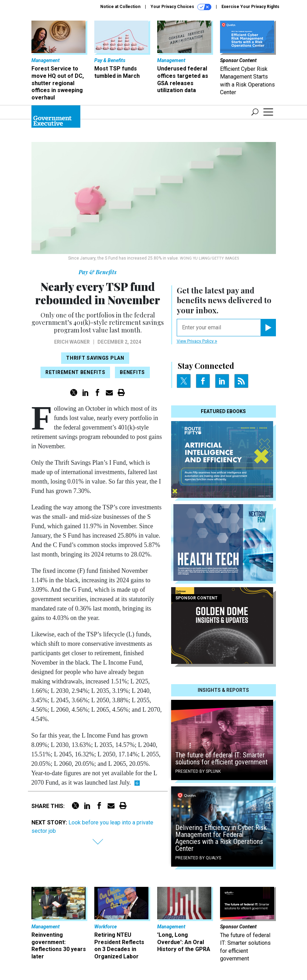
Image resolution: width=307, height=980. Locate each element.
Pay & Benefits (98, 272)
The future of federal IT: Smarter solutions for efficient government (221, 758)
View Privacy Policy (197, 341)
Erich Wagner (72, 342)
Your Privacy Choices (181, 7)
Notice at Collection (120, 7)
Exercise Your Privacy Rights (250, 7)
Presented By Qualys (198, 858)
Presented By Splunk (198, 771)
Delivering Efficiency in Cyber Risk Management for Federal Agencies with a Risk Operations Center (221, 838)
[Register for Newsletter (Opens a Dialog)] (268, 328)
